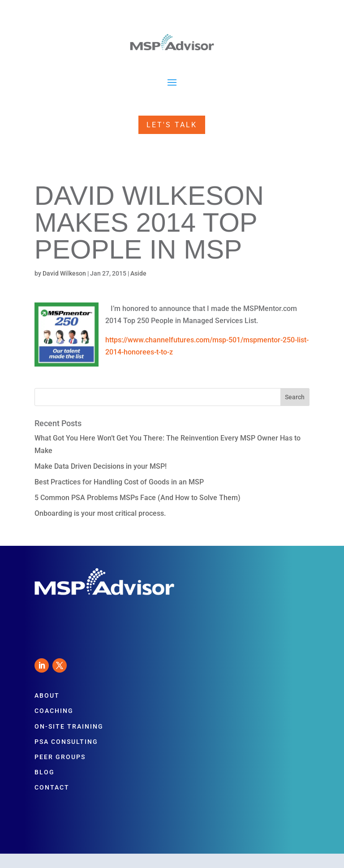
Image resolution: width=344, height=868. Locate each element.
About (47, 695)
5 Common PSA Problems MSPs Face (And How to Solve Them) (138, 498)
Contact (52, 787)
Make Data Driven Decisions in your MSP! (101, 466)
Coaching (54, 711)
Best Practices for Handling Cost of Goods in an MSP (119, 482)
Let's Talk (172, 125)
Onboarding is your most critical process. (100, 513)
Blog (45, 772)
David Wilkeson (64, 273)
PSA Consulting (66, 742)
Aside (138, 273)
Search (295, 397)
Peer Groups (60, 757)
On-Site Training (69, 726)
